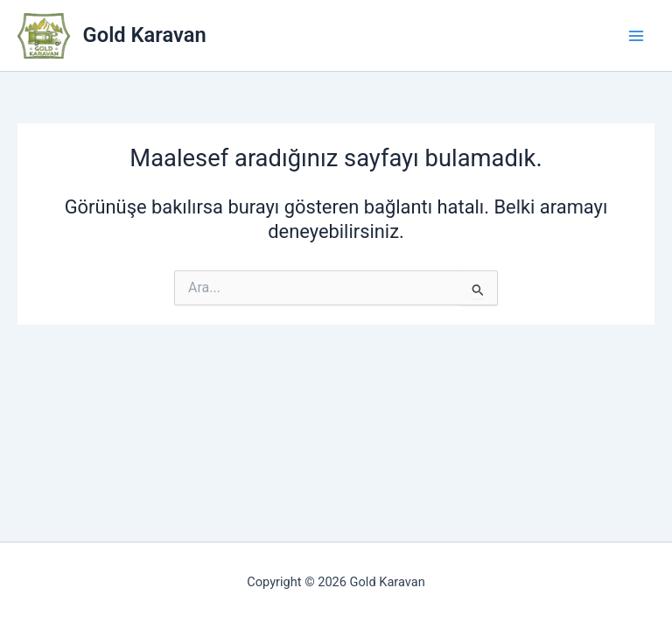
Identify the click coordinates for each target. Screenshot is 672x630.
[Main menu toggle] (636, 36)
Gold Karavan (145, 35)
